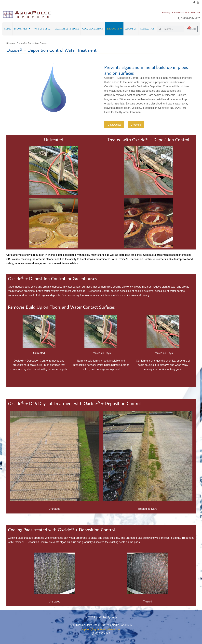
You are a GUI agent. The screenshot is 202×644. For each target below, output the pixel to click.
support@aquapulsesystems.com (101, 629)
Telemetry (166, 12)
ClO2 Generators (93, 29)
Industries (22, 29)
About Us (131, 29)
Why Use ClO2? (42, 29)
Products (114, 29)
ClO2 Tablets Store (67, 29)
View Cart (195, 12)
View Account (181, 12)
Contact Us (147, 29)
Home (7, 29)
